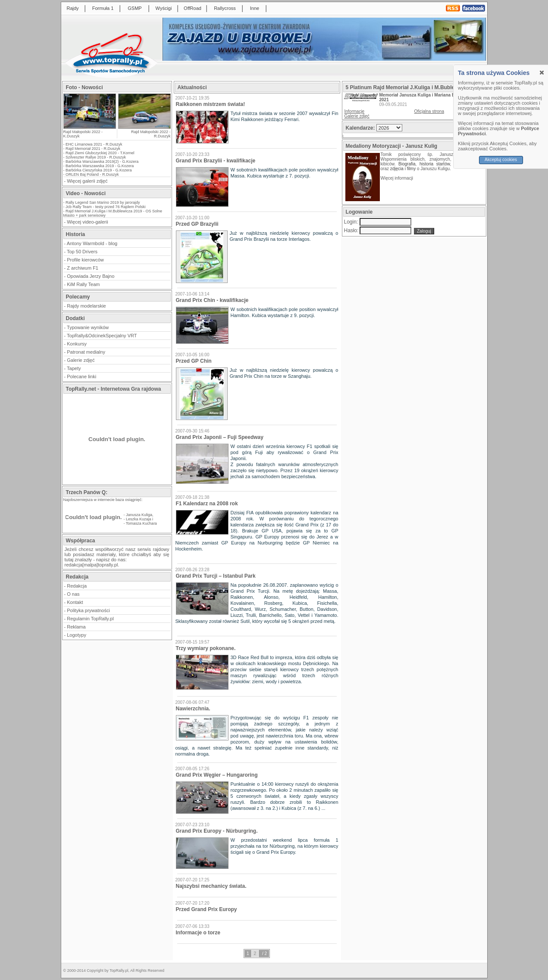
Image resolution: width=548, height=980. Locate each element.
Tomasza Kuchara (141, 523)
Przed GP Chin (194, 361)
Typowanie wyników (88, 327)
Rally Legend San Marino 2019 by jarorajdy (103, 202)
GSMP (135, 8)
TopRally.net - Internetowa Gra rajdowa (114, 389)
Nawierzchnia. (193, 709)
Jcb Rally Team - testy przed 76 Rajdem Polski (105, 207)
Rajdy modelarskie (86, 306)
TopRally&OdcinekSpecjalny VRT (102, 336)
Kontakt (75, 602)
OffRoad (193, 8)
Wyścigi (164, 8)
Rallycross (225, 8)
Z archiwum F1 (83, 268)
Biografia (407, 164)
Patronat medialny (86, 352)
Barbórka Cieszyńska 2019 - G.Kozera (99, 170)
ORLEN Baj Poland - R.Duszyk (92, 174)
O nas (73, 594)
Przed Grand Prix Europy (207, 909)
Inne (255, 8)
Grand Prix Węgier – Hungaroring (217, 775)
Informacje (355, 111)
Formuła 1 (103, 8)
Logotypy (77, 635)
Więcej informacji (398, 178)
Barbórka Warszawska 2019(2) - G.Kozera (102, 162)
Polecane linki (81, 376)
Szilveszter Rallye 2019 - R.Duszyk (96, 157)
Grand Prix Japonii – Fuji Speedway (220, 437)
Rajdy (72, 8)
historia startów (435, 164)
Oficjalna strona (429, 111)
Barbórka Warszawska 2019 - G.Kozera (100, 166)
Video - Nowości (86, 193)
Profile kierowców (85, 260)
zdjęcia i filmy (403, 169)
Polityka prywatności (88, 610)
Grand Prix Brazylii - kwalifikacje (216, 161)
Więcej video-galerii (87, 222)
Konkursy (77, 344)
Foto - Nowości (85, 87)
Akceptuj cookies (501, 160)
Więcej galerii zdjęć (87, 181)
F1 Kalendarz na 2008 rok (207, 504)
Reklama (76, 627)
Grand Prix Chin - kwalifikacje (212, 300)
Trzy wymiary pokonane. (206, 648)
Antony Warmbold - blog (92, 243)
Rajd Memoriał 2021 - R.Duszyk (93, 149)
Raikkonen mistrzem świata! (211, 104)
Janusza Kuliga (139, 515)
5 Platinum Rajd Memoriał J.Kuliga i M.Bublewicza (407, 87)
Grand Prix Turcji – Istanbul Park (216, 576)
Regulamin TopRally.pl (90, 619)
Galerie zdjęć (81, 360)
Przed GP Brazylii (197, 224)
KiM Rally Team (83, 284)
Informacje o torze (198, 933)
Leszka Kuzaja (139, 519)
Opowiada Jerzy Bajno (91, 276)
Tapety (74, 368)
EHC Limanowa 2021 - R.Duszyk (94, 144)
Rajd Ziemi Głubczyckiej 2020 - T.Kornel (100, 153)
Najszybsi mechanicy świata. (211, 886)
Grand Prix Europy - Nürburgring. (217, 831)
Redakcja (77, 586)
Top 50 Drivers (82, 252)
